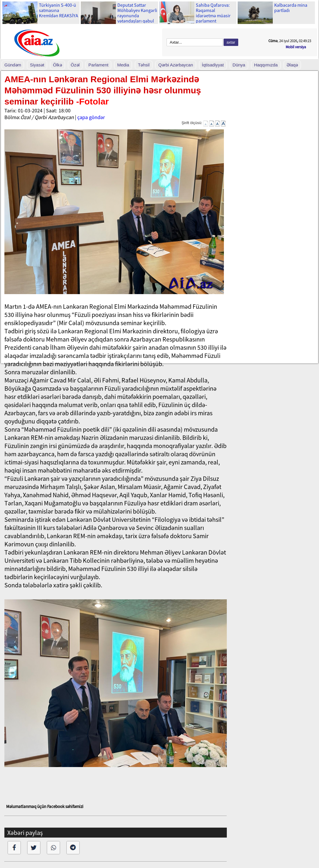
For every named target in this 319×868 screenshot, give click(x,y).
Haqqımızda (266, 65)
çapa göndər (91, 117)
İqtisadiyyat (213, 65)
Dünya (239, 65)
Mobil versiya (296, 47)
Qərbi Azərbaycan (176, 65)
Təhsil (144, 65)
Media (123, 65)
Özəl (75, 65)
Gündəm (13, 65)
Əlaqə (292, 65)
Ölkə (58, 65)
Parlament (98, 65)
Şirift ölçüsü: (192, 123)
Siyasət (37, 65)
